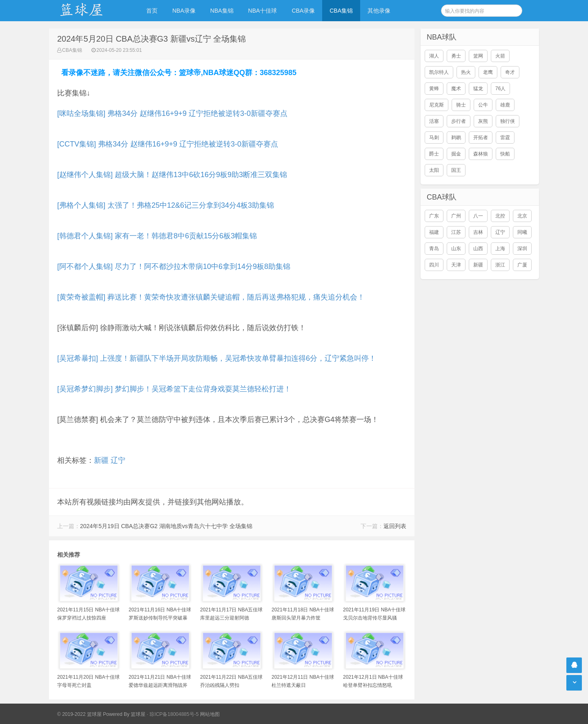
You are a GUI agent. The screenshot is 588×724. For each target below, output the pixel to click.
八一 (478, 216)
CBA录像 (303, 11)
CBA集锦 (341, 11)
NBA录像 (184, 11)
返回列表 (395, 526)
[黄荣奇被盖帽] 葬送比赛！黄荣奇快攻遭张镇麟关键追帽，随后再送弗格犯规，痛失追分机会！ (211, 297)
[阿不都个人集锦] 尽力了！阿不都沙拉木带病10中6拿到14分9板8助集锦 (174, 267)
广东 (434, 216)
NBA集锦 (222, 11)
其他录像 (379, 11)
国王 (456, 170)
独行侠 (508, 121)
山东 (456, 249)
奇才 (510, 72)
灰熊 (483, 121)
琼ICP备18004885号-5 (174, 714)
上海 (500, 249)
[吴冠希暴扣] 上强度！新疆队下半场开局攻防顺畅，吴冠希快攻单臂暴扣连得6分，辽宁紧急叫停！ (217, 358)
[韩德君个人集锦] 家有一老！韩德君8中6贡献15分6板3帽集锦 (157, 236)
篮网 (478, 56)
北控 (500, 216)
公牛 (483, 105)
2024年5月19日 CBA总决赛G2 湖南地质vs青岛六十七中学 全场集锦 (166, 526)
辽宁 (118, 460)
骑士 (461, 105)
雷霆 (505, 138)
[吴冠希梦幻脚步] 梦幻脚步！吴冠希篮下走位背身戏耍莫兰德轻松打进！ (174, 389)
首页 (152, 11)
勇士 (456, 56)
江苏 (456, 232)
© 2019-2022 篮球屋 (79, 714)
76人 (500, 89)
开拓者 (481, 138)
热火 (466, 72)
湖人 (434, 56)
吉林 (478, 232)
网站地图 (210, 714)
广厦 (522, 265)
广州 (456, 216)
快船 (505, 154)
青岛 (434, 249)
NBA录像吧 (90, 11)
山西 (478, 249)
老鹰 (488, 72)
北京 (522, 216)
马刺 (434, 138)
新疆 (101, 460)
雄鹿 (505, 105)
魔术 (456, 89)
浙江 (500, 265)
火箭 (500, 56)
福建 (434, 232)
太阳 (434, 170)
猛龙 (478, 89)
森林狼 (481, 154)
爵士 (434, 154)
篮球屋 (138, 714)
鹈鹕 (456, 138)
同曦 (522, 232)
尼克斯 (437, 105)
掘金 (456, 154)
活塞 (434, 121)
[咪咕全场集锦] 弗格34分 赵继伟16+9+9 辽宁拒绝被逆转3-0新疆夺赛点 (172, 113)
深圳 (522, 249)
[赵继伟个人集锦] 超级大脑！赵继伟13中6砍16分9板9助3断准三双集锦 (172, 175)
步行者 (459, 121)
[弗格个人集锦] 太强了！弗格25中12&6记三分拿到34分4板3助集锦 (166, 205)
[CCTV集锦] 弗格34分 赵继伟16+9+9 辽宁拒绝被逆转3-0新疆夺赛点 (168, 144)
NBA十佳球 (263, 11)
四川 (434, 265)
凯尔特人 (439, 72)
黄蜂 (434, 89)
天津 (456, 265)
